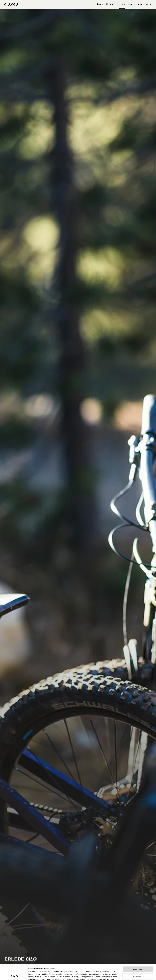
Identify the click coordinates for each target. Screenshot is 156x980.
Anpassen (138, 962)
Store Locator (135, 4)
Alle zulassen (138, 955)
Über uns (111, 4)
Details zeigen (34, 976)
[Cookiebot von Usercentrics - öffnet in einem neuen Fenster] (14, 976)
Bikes (100, 4)
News (122, 4)
